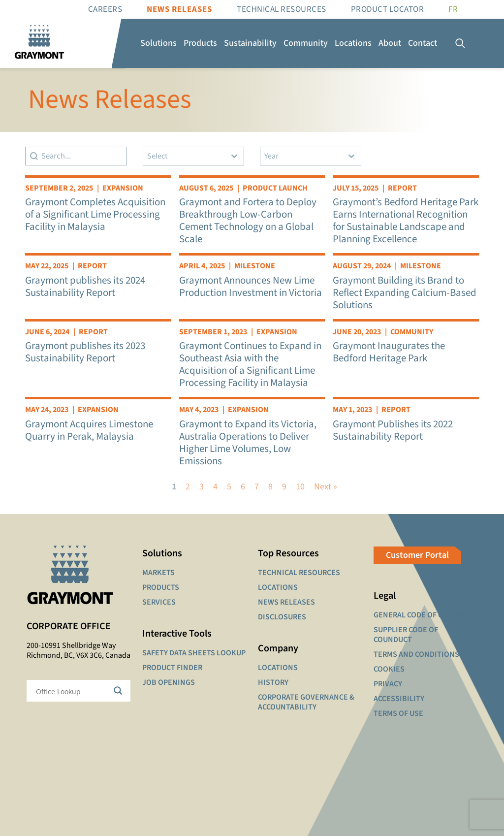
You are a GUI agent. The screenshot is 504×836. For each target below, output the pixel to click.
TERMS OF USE (398, 713)
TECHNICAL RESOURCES (299, 573)
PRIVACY (388, 684)
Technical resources (282, 9)
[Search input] (72, 691)
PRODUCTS (161, 587)
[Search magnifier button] (120, 691)
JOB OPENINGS (169, 682)
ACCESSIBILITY (399, 699)
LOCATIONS (278, 587)
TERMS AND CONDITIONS (416, 654)
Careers (105, 9)
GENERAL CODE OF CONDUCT (423, 615)
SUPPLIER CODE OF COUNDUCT (406, 635)
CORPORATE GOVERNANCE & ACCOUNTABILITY (306, 702)
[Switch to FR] (453, 9)
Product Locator (388, 9)
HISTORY (273, 682)
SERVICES (159, 602)
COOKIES (389, 669)
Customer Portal (417, 555)
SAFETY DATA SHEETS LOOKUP (194, 653)
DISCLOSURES (282, 617)
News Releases (179, 9)
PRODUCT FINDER (172, 668)
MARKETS (158, 573)
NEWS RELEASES (286, 602)
